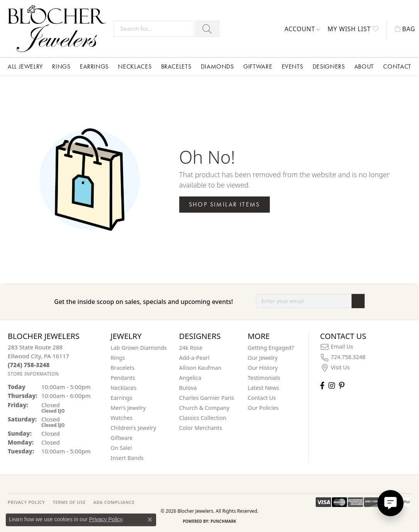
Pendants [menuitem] (123, 378)
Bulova (188, 388)
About (364, 66)
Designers (329, 66)
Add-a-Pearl (194, 358)
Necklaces (135, 66)
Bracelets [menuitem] (123, 368)
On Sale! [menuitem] (121, 448)
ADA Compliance (114, 502)
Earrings (94, 66)
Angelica (190, 378)
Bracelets (176, 66)
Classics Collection (203, 418)
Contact (397, 66)
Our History (263, 368)
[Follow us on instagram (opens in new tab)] (332, 385)
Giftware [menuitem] (122, 438)
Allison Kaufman (200, 368)
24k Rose (191, 348)
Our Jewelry (263, 358)
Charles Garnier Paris (207, 398)
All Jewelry (25, 66)
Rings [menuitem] (118, 358)
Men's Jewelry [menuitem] (128, 408)
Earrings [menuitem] (121, 398)
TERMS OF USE (69, 502)
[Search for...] (154, 29)
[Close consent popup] (150, 520)
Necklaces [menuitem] (124, 388)
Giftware (258, 66)
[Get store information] (33, 374)
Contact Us (262, 398)
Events (293, 66)
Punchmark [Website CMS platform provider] (223, 521)
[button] (302, 29)
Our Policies (263, 408)
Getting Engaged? (271, 348)
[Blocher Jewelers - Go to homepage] (59, 29)
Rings (61, 66)
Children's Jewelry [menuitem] (133, 428)
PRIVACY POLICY (26, 502)
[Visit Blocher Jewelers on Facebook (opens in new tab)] (322, 385)
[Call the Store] (29, 365)
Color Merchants (201, 428)
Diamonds (217, 66)
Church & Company (204, 408)
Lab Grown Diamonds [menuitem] (139, 348)
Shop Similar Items (225, 204)
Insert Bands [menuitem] (127, 458)
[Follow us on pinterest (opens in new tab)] (342, 385)
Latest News (263, 388)
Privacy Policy (106, 519)
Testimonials (264, 378)
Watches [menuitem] (122, 418)
